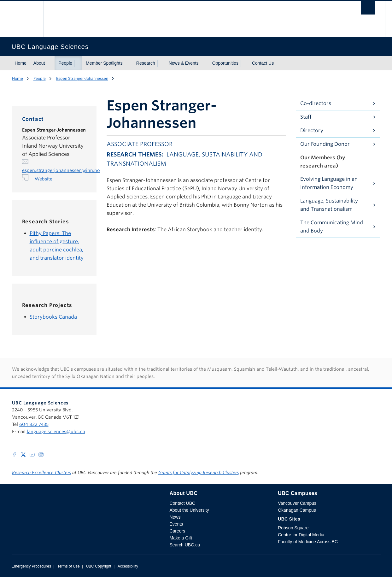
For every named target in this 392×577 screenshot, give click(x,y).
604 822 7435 (34, 424)
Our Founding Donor (325, 144)
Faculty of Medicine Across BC (308, 542)
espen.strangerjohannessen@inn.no (61, 170)
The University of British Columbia (25, 19)
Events (176, 524)
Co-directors (316, 103)
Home (21, 63)
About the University (189, 510)
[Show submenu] (51, 63)
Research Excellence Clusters (41, 473)
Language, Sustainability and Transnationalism (329, 205)
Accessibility (128, 566)
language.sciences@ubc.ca (56, 432)
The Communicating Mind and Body (332, 227)
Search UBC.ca (184, 545)
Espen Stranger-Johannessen (82, 78)
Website (44, 179)
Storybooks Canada (53, 317)
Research (146, 63)
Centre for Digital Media (301, 535)
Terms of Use (69, 566)
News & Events (184, 63)
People (65, 63)
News (175, 517)
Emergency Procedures (31, 566)
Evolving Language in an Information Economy (329, 183)
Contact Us (263, 63)
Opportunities (225, 63)
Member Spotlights (104, 63)
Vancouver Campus (297, 503)
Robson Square (293, 528)
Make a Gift (181, 538)
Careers (177, 531)
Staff (306, 117)
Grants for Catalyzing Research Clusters (199, 473)
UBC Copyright (99, 566)
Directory (312, 130)
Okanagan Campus (297, 510)
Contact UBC (182, 503)
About (39, 63)
